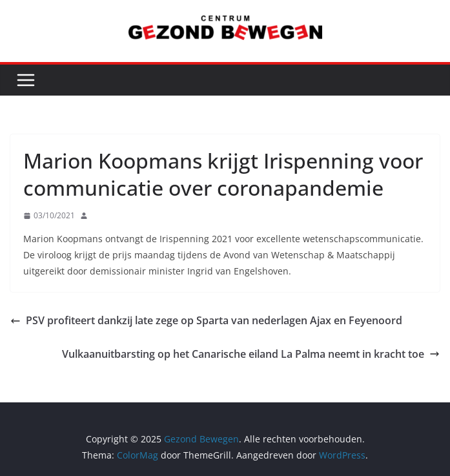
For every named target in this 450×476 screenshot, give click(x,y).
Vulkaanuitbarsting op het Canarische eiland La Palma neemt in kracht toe (251, 354)
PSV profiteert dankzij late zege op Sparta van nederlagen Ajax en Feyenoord (206, 320)
